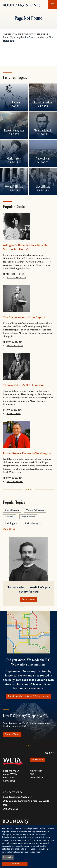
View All (7, 529)
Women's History (14, 186)
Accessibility (36, 778)
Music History (14, 158)
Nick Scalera (15, 482)
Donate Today (12, 734)
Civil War (10, 517)
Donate (38, 760)
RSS (32, 774)
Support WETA (11, 771)
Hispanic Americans (43, 102)
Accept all (15, 864)
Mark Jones (14, 414)
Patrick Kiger (15, 346)
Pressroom (9, 778)
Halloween (14, 102)
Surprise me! (28, 600)
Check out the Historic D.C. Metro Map (28, 696)
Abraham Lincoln (43, 130)
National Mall (43, 158)
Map (5, 805)
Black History (43, 186)
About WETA (10, 774)
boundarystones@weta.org (17, 797)
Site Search (30, 37)
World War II (28, 517)
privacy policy (35, 852)
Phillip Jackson (16, 278)
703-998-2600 (11, 809)
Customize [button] (8, 857)
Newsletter (36, 771)
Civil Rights (11, 524)
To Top (49, 753)
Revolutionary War (14, 130)
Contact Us (9, 781)
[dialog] (28, 847)
